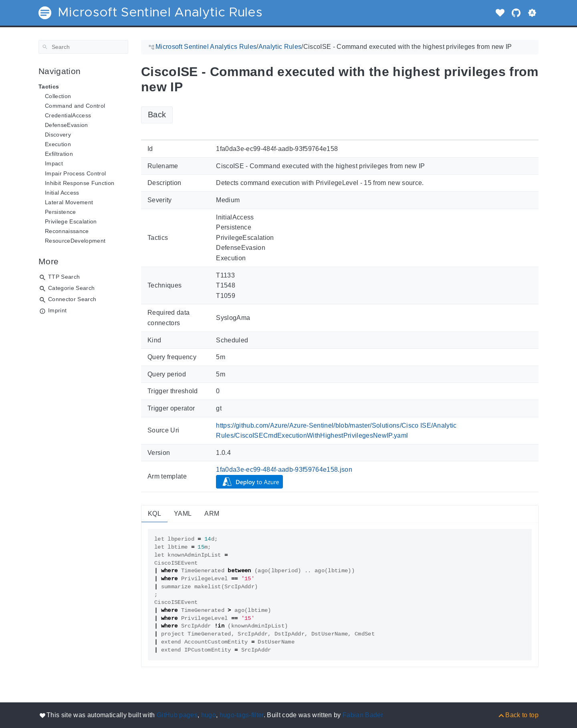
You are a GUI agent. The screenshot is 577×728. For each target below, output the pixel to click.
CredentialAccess (68, 115)
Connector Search (72, 299)
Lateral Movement (69, 202)
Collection (58, 96)
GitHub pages (177, 715)
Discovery (58, 135)
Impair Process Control (75, 173)
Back (157, 115)
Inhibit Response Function (80, 183)
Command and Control (75, 106)
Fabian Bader (363, 715)
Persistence (61, 212)
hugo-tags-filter (242, 715)
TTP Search (64, 277)
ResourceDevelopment (75, 241)
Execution (58, 144)
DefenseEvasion (67, 125)
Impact (54, 163)
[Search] (83, 47)
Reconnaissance (67, 231)
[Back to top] (518, 715)
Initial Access (62, 193)
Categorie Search (71, 288)
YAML (183, 514)
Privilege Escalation (71, 221)
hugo (209, 715)
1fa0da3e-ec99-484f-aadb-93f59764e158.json (284, 470)
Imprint (57, 310)
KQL (154, 514)
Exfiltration (59, 154)
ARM (212, 514)
